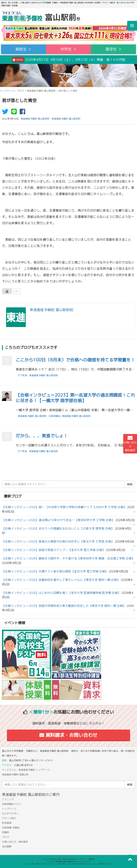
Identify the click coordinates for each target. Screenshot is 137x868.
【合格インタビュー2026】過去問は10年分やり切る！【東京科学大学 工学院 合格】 (58, 520)
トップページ (7, 91)
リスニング (8, 799)
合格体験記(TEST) (12, 804)
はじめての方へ (10, 813)
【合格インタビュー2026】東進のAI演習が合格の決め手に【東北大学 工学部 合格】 (58, 541)
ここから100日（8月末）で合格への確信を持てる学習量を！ (75, 360)
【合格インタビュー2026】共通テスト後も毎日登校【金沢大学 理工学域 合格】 (55, 571)
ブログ (20, 91)
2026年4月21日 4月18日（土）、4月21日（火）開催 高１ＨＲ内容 (68, 60)
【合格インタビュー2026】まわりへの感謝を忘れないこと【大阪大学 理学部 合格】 (58, 528)
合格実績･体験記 (11, 828)
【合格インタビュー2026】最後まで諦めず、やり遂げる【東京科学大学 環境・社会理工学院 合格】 (68, 558)
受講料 (6, 832)
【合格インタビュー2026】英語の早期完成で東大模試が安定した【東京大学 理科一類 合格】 (64, 606)
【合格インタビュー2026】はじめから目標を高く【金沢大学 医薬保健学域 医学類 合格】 (61, 593)
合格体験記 (55, 416)
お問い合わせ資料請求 (130, 444)
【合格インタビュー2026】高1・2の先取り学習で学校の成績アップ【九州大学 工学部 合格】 (64, 507)
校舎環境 (7, 823)
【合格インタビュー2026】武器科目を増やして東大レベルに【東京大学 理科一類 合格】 (61, 580)
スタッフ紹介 (9, 818)
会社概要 (7, 846)
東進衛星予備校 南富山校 (15, 774)
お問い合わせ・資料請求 (15, 842)
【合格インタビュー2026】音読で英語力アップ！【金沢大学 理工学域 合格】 (54, 550)
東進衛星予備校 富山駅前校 (41, 91)
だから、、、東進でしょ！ (42, 436)
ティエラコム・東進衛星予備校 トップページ (26, 770)
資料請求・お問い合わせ (68, 735)
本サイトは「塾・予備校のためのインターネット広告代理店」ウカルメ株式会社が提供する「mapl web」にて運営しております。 (68, 864)
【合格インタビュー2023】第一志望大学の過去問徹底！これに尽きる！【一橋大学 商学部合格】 (75, 398)
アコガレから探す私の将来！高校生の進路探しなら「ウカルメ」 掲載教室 (68, 859)
